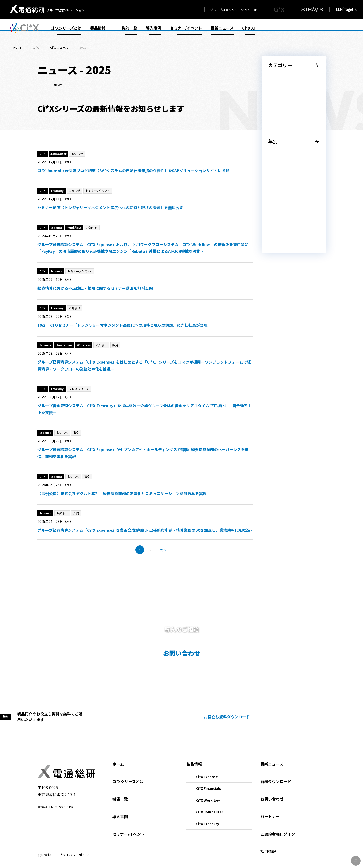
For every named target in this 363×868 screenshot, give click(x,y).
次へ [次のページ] (163, 550)
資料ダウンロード (276, 776)
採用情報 (268, 846)
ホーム (118, 758)
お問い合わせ (272, 793)
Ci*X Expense (207, 771)
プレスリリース (284, 78)
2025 (275, 171)
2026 (275, 159)
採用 (275, 130)
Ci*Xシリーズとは (66, 31)
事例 (275, 117)
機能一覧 (129, 31)
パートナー (270, 811)
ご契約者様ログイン (278, 828)
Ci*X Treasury (208, 818)
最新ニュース (222, 31)
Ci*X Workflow (208, 794)
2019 (275, 249)
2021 (275, 223)
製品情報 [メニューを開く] (102, 31)
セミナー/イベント (186, 31)
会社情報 (44, 849)
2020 (275, 236)
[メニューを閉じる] (294, 65)
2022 (275, 210)
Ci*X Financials (209, 783)
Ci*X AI (249, 31)
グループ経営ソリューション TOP (234, 10)
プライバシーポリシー (76, 849)
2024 (275, 184)
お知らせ (279, 91)
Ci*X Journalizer (210, 806)
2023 (275, 197)
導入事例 (154, 31)
